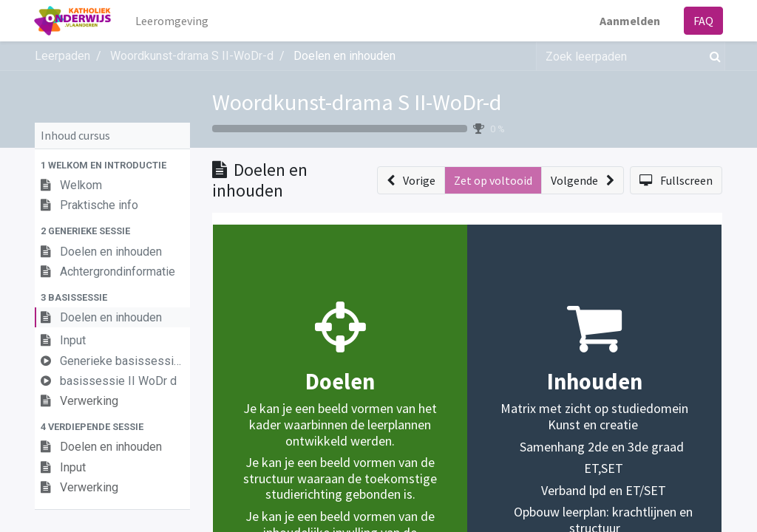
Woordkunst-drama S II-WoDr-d (357, 102)
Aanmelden (629, 21)
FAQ (703, 21)
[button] (112, 165)
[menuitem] (173, 21)
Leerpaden (62, 56)
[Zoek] (712, 56)
